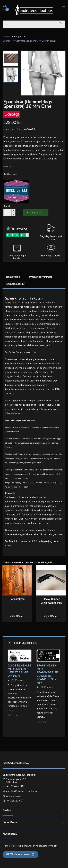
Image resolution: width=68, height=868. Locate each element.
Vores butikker (13, 796)
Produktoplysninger (40, 277)
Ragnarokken (17, 599)
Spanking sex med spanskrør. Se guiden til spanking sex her (47, 674)
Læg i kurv (36, 212)
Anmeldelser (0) (16, 284)
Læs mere (13, 715)
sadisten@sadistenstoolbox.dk (22, 791)
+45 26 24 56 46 (14, 786)
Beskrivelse (13, 277)
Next (58, 656)
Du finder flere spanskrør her (21, 352)
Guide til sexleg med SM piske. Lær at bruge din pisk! (19, 671)
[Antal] (7, 212)
